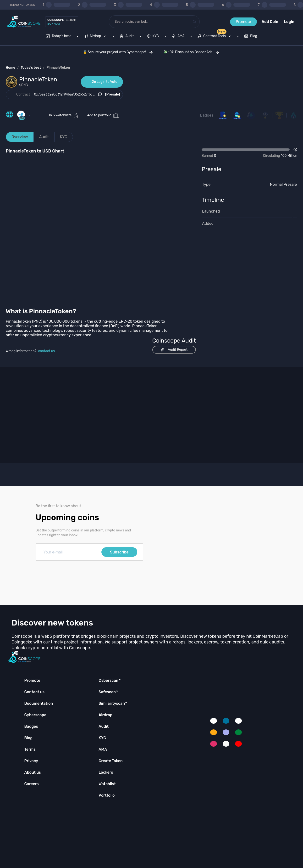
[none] (96, 37)
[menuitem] (58, 37)
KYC (64, 137)
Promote (243, 22)
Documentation (39, 703)
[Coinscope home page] (24, 22)
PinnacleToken (58, 68)
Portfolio (107, 795)
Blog (29, 738)
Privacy (31, 761)
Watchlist (107, 784)
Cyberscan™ (110, 680)
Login (289, 22)
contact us (47, 351)
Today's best (31, 68)
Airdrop (105, 715)
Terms (30, 749)
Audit (44, 137)
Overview (20, 137)
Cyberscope (35, 715)
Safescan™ (108, 692)
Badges (207, 115)
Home (11, 68)
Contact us (34, 692)
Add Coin (270, 22)
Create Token (111, 761)
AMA (103, 749)
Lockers (106, 772)
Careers (32, 784)
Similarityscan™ (113, 703)
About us (33, 772)
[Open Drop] (249, 153)
